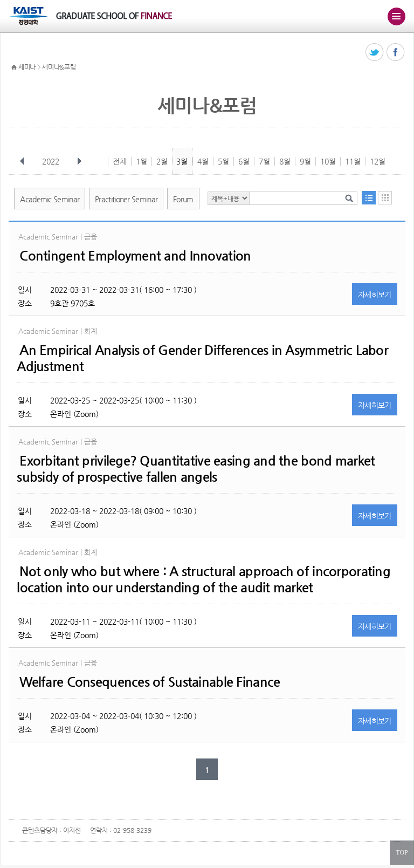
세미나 (27, 67)
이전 (22, 161)
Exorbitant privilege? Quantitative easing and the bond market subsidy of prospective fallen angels (196, 469)
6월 (244, 161)
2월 (162, 161)
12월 (378, 161)
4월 (203, 161)
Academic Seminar (50, 199)
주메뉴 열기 (396, 16)
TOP (402, 852)
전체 (120, 161)
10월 (328, 161)
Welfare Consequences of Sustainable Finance (150, 682)
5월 (223, 161)
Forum (183, 199)
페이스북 (396, 53)
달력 (385, 198)
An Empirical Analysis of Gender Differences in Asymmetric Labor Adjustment (202, 358)
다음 (79, 161)
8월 (285, 161)
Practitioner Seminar (126, 199)
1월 (142, 161)
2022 (52, 161)
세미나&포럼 (59, 67)
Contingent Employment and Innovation (135, 256)
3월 (182, 161)
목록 (369, 198)
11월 (353, 161)
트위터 (375, 53)
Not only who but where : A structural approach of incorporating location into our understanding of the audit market (203, 579)
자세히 (375, 295)
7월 (264, 161)
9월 (305, 161)
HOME (14, 67)
